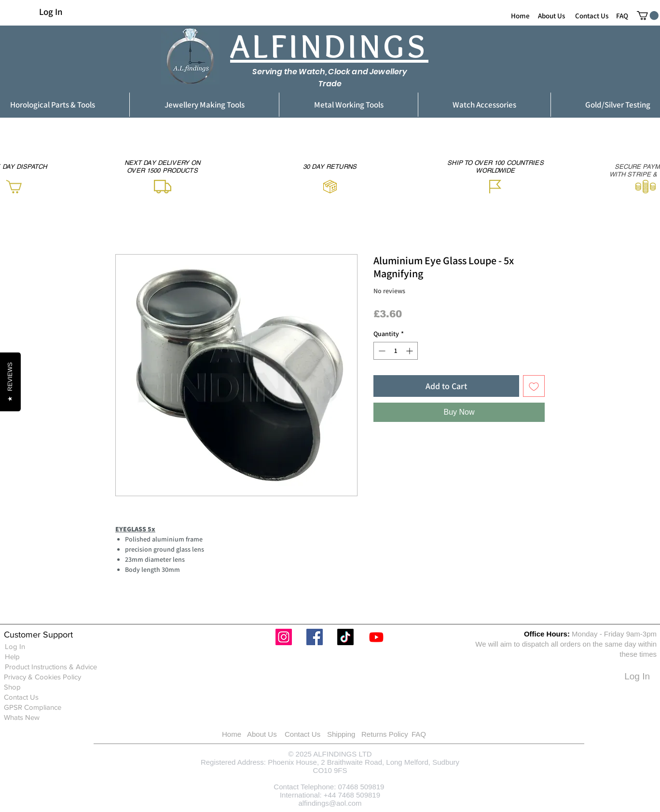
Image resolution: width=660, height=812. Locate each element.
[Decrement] (381, 351)
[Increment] (410, 351)
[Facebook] (315, 637)
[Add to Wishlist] (534, 386)
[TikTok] (345, 637)
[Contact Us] (592, 15)
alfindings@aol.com (330, 803)
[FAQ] (622, 15)
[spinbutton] (396, 351)
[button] (648, 15)
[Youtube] (376, 637)
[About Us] (551, 15)
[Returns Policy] (397, 734)
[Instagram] (284, 637)
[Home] (520, 15)
